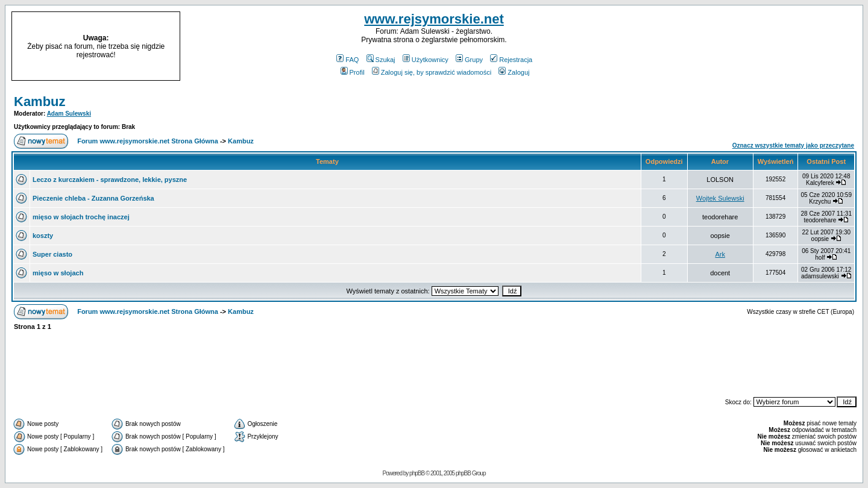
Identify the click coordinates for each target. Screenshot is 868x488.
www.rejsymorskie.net (434, 19)
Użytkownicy (426, 60)
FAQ (348, 60)
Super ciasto (52, 254)
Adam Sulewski (69, 114)
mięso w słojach (58, 273)
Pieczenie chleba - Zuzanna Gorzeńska (93, 198)
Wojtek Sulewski (720, 198)
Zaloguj (514, 72)
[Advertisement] (758, 46)
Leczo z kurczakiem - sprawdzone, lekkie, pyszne (110, 180)
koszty (43, 236)
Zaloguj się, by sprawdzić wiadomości (432, 72)
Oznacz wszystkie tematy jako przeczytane (793, 145)
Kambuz (40, 102)
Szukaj (381, 60)
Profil (353, 72)
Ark (720, 254)
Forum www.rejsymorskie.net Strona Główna (148, 141)
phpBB (417, 473)
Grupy (469, 60)
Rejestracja (511, 60)
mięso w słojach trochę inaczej (81, 217)
